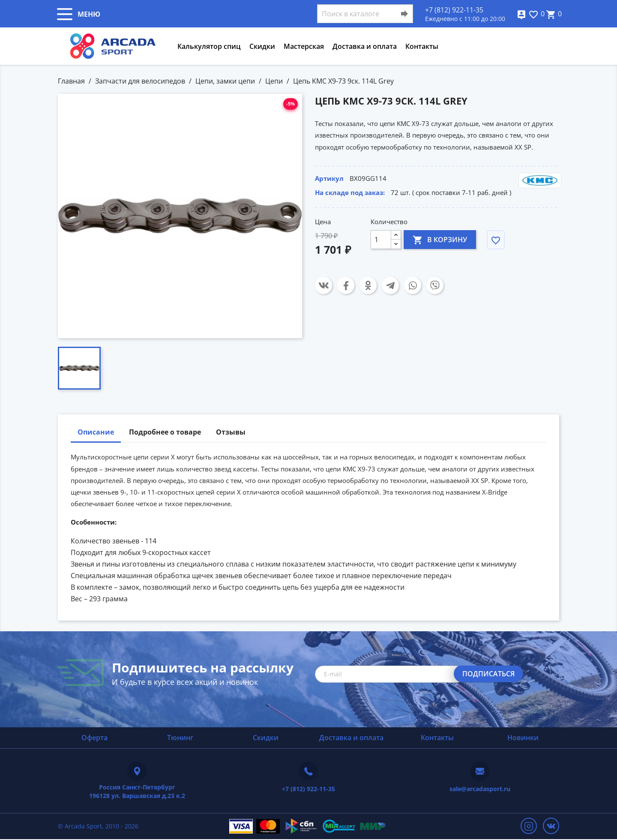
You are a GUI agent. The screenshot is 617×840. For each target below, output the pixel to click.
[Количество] (381, 240)
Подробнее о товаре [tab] (165, 432)
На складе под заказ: (350, 192)
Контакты (422, 46)
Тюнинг (180, 738)
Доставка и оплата (365, 46)
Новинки (523, 738)
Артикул (329, 178)
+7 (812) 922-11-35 (454, 10)
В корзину (440, 239)
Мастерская (304, 46)
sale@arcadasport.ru (480, 789)
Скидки (262, 46)
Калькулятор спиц (209, 46)
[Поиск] (365, 14)
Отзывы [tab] (231, 432)
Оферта (94, 738)
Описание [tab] (96, 432)
